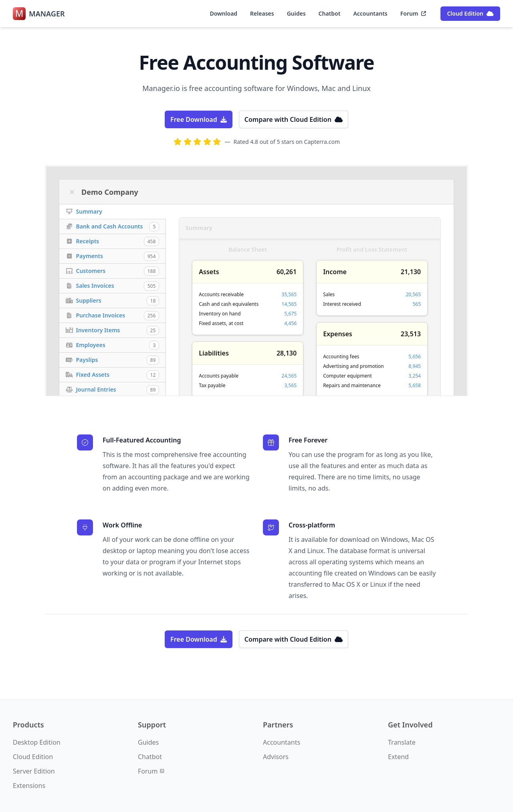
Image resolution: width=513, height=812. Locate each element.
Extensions (29, 786)
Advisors (276, 757)
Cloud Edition (470, 13)
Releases (262, 13)
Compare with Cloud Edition (294, 119)
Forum (413, 13)
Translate (402, 742)
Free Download (199, 119)
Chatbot (330, 13)
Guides (296, 13)
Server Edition (34, 771)
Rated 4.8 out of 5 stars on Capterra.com (287, 142)
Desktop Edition (37, 742)
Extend (398, 757)
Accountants (370, 13)
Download (223, 13)
